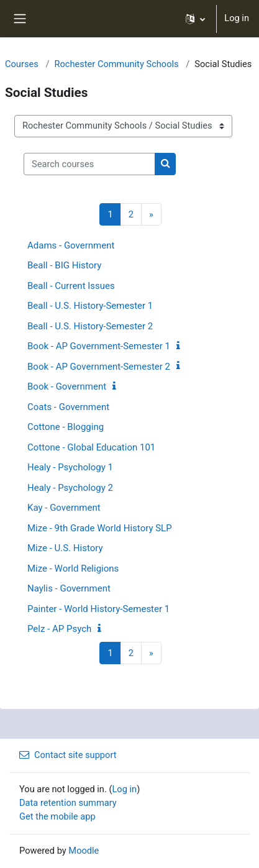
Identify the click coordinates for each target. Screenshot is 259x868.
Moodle (84, 851)
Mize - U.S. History (65, 548)
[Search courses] (89, 164)
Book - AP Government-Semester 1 (99, 346)
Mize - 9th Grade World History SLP (100, 528)
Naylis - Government (69, 588)
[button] (195, 19)
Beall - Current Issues (71, 286)
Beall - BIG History (64, 265)
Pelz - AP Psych (59, 629)
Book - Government (67, 386)
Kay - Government (64, 508)
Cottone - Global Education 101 (91, 447)
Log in (237, 18)
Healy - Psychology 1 (70, 467)
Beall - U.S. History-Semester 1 (90, 306)
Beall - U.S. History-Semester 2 (90, 326)
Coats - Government (68, 407)
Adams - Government (71, 245)
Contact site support (68, 755)
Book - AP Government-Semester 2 (99, 367)
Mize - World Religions (73, 569)
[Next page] (151, 214)
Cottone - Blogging (66, 427)
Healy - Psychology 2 (70, 488)
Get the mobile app (57, 816)
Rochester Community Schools (116, 64)
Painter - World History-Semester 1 (98, 609)
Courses (22, 64)
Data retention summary (68, 803)
